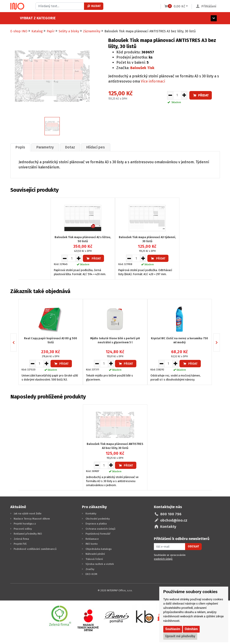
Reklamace (92, 539)
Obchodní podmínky (98, 518)
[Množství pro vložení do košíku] (177, 95)
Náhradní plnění (95, 554)
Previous (17, 342)
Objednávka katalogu (99, 549)
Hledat (94, 6)
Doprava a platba (96, 524)
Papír (51, 31)
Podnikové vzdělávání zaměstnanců (35, 549)
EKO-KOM (91, 574)
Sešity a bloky (69, 31)
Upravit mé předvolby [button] (180, 636)
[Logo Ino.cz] (17, 6)
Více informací (153, 81)
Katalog (37, 31)
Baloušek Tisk (142, 68)
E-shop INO (19, 31)
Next (220, 342)
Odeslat (193, 546)
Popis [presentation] (20, 147)
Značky (90, 569)
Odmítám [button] (191, 629)
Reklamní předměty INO (28, 534)
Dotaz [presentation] (70, 147)
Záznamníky (92, 31)
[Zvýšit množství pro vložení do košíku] (184, 95)
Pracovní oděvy (23, 529)
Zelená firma (21, 539)
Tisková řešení (94, 559)
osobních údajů (163, 559)
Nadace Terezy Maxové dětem (32, 518)
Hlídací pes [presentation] (96, 147)
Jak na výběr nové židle (28, 513)
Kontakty (91, 513)
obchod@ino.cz (174, 520)
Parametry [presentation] (45, 147)
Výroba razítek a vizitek (100, 564)
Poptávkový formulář (98, 534)
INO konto (92, 544)
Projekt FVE (20, 544)
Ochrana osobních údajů (101, 529)
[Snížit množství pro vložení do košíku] (170, 95)
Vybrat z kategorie (28, 18)
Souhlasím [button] (173, 629)
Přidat (201, 95)
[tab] (20, 147)
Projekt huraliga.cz (25, 524)
